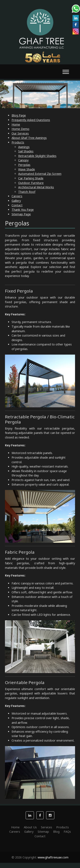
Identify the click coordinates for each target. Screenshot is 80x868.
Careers (17, 196)
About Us (30, 827)
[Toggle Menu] (66, 72)
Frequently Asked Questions (31, 120)
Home (16, 124)
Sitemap (43, 832)
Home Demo (20, 129)
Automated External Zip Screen (40, 174)
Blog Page (19, 115)
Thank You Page (23, 210)
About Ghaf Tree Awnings (29, 138)
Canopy (23, 160)
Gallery (16, 201)
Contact (17, 205)
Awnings (24, 147)
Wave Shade (27, 169)
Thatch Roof (27, 192)
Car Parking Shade (31, 178)
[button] (30, 815)
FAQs (67, 832)
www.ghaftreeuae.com (53, 857)
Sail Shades (26, 151)
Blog (56, 832)
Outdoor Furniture (31, 183)
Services (47, 827)
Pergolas (24, 165)
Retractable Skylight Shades (37, 156)
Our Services (20, 133)
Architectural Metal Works (36, 187)
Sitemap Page (21, 214)
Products (18, 142)
